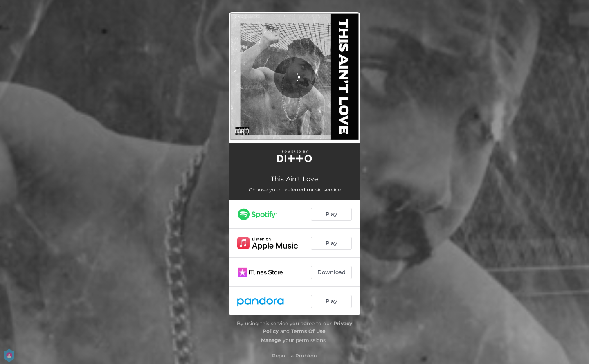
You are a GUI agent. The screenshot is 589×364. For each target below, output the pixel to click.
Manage (271, 340)
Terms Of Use (308, 331)
